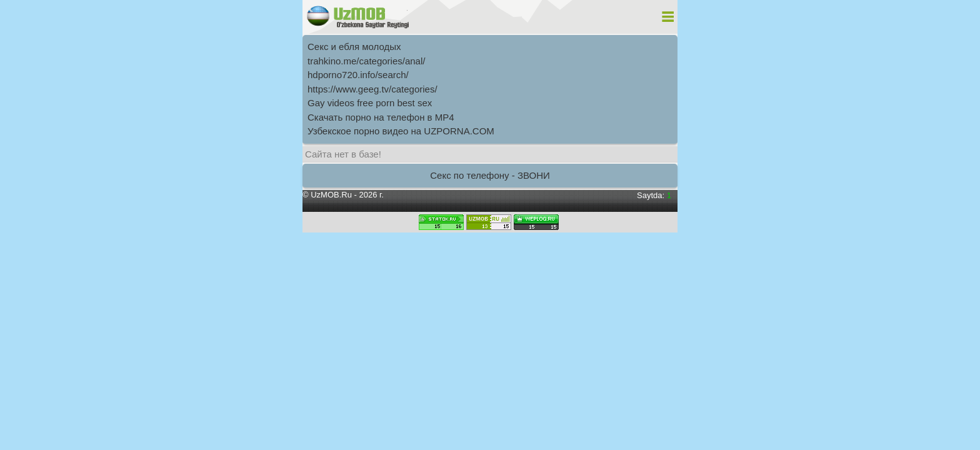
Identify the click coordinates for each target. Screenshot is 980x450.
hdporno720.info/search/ (358, 75)
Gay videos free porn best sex (370, 103)
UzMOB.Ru (331, 195)
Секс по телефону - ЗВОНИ (490, 175)
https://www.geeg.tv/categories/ (372, 89)
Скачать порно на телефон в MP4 (381, 117)
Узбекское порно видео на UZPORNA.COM (401, 131)
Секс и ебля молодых (354, 47)
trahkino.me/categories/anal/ (366, 61)
